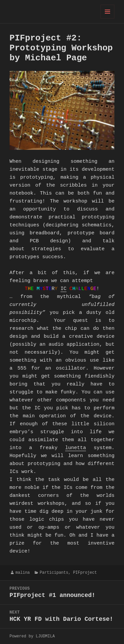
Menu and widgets (108, 18)
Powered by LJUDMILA (32, 636)
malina (23, 573)
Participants (54, 573)
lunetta (76, 448)
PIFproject (85, 573)
